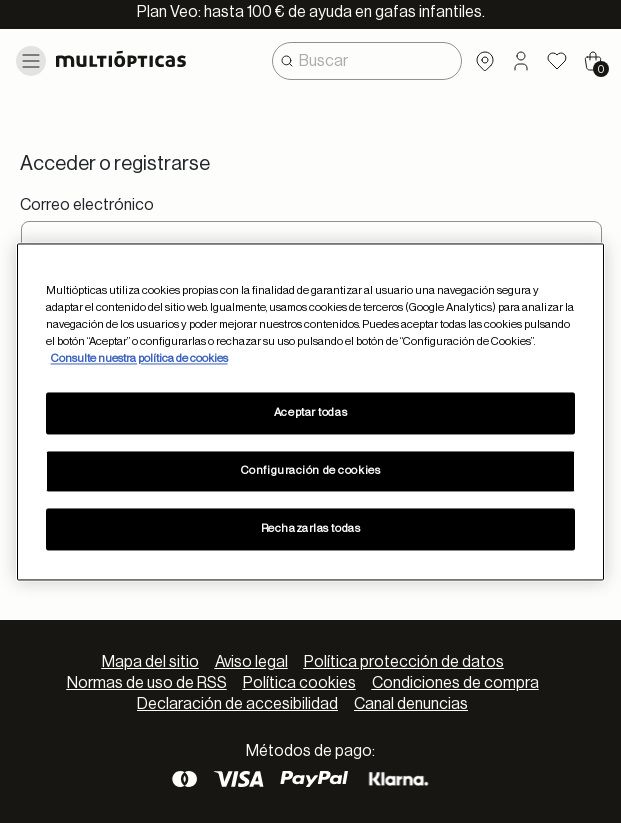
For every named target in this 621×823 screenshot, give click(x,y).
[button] (521, 61)
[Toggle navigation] (31, 61)
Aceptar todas (310, 412)
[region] (311, 411)
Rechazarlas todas (311, 528)
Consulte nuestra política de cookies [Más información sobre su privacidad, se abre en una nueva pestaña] (139, 358)
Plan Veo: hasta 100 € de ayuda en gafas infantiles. (311, 12)
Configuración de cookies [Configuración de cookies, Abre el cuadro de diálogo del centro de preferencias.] (311, 470)
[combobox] (367, 61)
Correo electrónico (87, 205)
